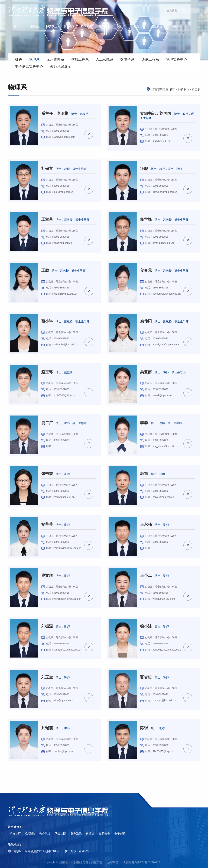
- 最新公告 (103, 834)
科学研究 (87, 26)
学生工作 (122, 26)
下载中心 (174, 26)
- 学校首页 (14, 834)
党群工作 (104, 26)
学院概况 (34, 26)
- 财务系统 (75, 834)
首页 (17, 26)
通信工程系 (150, 59)
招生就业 (157, 26)
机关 (18, 59)
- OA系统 (29, 834)
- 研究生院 (60, 834)
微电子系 (127, 59)
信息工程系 (80, 59)
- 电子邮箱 (119, 834)
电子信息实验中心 (29, 66)
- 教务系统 (44, 834)
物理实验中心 (177, 59)
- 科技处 (89, 834)
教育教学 (69, 26)
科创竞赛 (139, 26)
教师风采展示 (61, 66)
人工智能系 (105, 59)
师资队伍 (52, 26)
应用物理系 (55, 59)
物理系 (34, 59)
